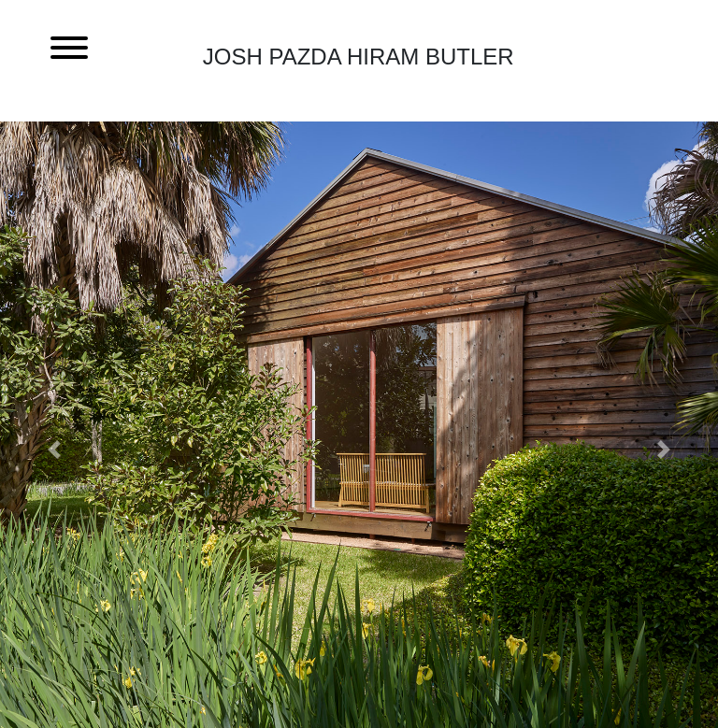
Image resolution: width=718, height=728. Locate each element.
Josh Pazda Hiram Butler (359, 57)
